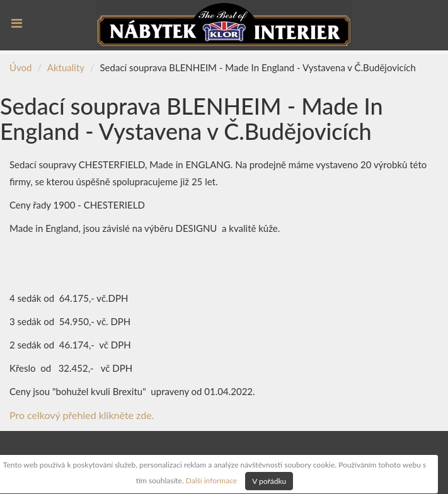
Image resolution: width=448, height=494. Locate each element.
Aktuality (66, 67)
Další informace (211, 480)
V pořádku (269, 481)
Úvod (20, 67)
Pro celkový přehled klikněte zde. (82, 415)
